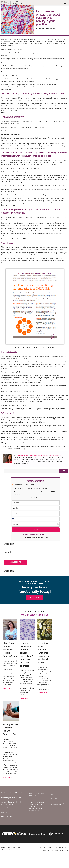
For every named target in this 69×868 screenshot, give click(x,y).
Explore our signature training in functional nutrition (36, 804)
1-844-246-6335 (43, 537)
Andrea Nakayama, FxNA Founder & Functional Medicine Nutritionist (39, 455)
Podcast (54, 798)
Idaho (66, 850)
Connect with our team (10, 816)
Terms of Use (52, 847)
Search (63, 471)
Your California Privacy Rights (53, 850)
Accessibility (42, 847)
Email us (5, 812)
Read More (8, 688)
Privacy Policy (63, 847)
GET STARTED (34, 598)
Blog (53, 795)
